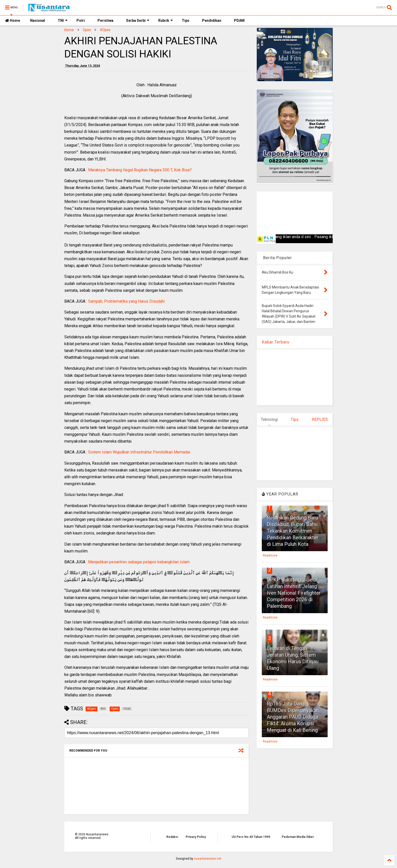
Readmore (270, 555)
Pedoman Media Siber (298, 837)
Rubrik (166, 20)
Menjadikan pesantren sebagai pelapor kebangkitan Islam (139, 562)
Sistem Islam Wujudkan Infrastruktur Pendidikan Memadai (139, 452)
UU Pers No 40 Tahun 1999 (251, 837)
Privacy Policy (196, 837)
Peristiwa (105, 20)
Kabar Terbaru (276, 342)
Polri (81, 20)
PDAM (239, 20)
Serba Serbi (138, 20)
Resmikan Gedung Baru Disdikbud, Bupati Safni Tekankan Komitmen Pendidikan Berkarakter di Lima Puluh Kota (293, 531)
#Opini (105, 30)
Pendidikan (212, 20)
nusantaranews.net (208, 859)
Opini (87, 30)
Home (13, 20)
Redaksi (172, 837)
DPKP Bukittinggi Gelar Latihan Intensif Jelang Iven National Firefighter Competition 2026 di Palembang (294, 593)
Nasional (38, 20)
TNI (63, 20)
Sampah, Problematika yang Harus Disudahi (126, 301)
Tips (186, 20)
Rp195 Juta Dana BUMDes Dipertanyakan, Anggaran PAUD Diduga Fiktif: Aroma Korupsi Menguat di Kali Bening (293, 717)
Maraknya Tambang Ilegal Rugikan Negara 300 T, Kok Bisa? (140, 170)
